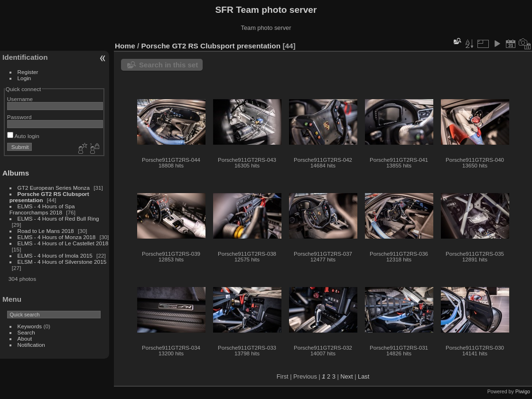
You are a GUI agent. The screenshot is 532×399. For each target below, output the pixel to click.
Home (125, 46)
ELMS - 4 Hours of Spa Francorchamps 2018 (42, 209)
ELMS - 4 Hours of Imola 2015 (55, 255)
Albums (16, 173)
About (25, 339)
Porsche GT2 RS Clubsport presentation (211, 46)
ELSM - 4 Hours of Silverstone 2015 (62, 262)
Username (20, 99)
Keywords (30, 326)
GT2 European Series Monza (55, 188)
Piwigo (523, 391)
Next (346, 376)
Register (28, 72)
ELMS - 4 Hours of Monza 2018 (57, 237)
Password (19, 117)
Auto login (23, 136)
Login (24, 78)
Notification (31, 345)
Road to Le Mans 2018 (46, 231)
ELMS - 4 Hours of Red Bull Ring (58, 218)
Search (26, 332)
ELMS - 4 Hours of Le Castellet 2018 (63, 243)
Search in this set (168, 65)
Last (364, 376)
